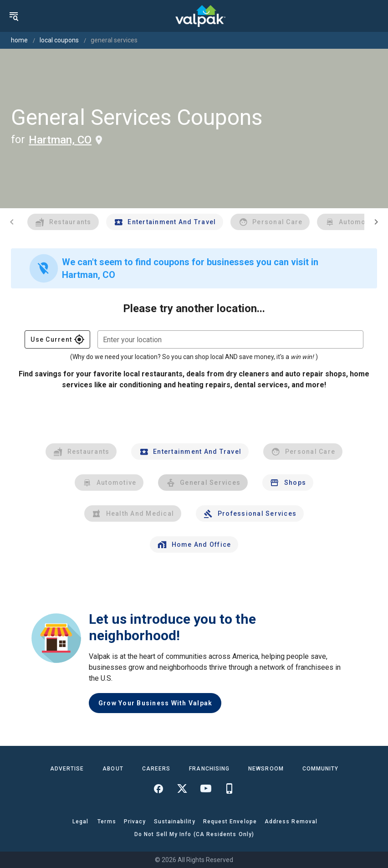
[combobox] (230, 339)
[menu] (14, 16)
